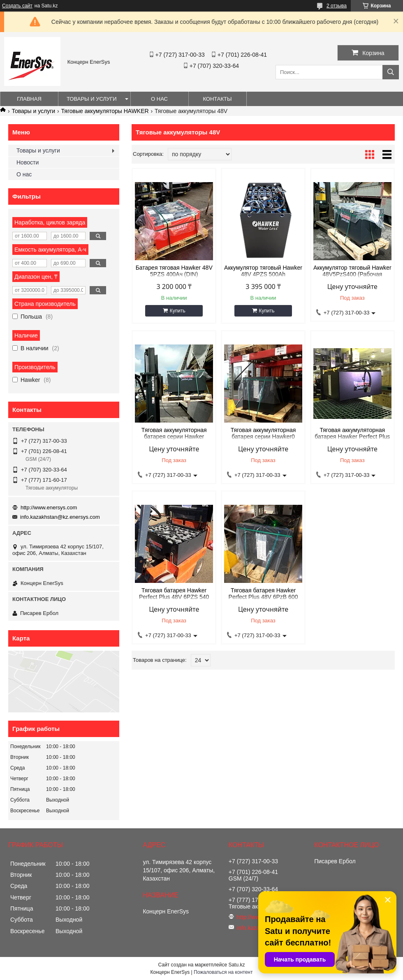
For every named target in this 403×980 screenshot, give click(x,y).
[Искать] (391, 72)
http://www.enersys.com (49, 507)
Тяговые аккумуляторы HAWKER (105, 111)
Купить (178, 311)
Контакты (217, 99)
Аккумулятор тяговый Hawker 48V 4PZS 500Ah (263, 271)
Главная (29, 99)
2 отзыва (337, 6)
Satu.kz (236, 965)
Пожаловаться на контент (223, 972)
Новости (28, 162)
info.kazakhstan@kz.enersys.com (60, 517)
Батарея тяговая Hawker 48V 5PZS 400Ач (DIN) (174, 271)
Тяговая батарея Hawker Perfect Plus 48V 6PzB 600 (263, 594)
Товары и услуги (92, 99)
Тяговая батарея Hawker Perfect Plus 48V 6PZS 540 (174, 594)
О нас (159, 99)
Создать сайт (17, 6)
